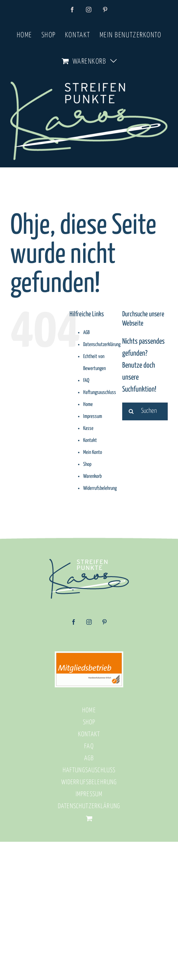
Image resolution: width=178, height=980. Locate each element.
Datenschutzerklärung (102, 345)
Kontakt (90, 440)
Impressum (93, 416)
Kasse (88, 428)
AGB (86, 333)
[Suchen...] (145, 411)
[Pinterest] (104, 624)
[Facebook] (74, 624)
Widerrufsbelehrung (100, 488)
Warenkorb (92, 476)
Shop (87, 464)
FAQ (86, 380)
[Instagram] (89, 624)
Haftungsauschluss (100, 392)
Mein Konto (93, 452)
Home (88, 404)
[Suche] (131, 411)
